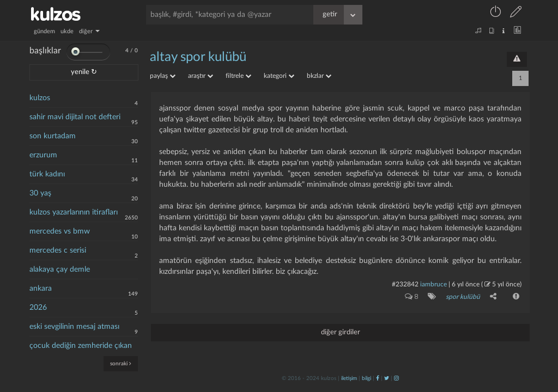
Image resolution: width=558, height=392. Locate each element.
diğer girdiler (341, 332)
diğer (89, 31)
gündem (44, 31)
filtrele (238, 76)
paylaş (163, 76)
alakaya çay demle (60, 269)
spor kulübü (463, 297)
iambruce (433, 284)
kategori (279, 76)
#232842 (405, 284)
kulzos (40, 98)
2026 (38, 308)
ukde (67, 31)
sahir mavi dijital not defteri (75, 117)
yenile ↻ (84, 72)
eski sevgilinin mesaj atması (74, 327)
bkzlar (319, 76)
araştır (201, 76)
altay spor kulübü (198, 57)
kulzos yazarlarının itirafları (74, 212)
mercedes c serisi (58, 250)
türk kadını (47, 174)
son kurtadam (53, 136)
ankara (41, 289)
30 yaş (40, 193)
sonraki (121, 363)
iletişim (349, 378)
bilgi (366, 378)
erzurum (43, 155)
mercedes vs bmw (60, 231)
